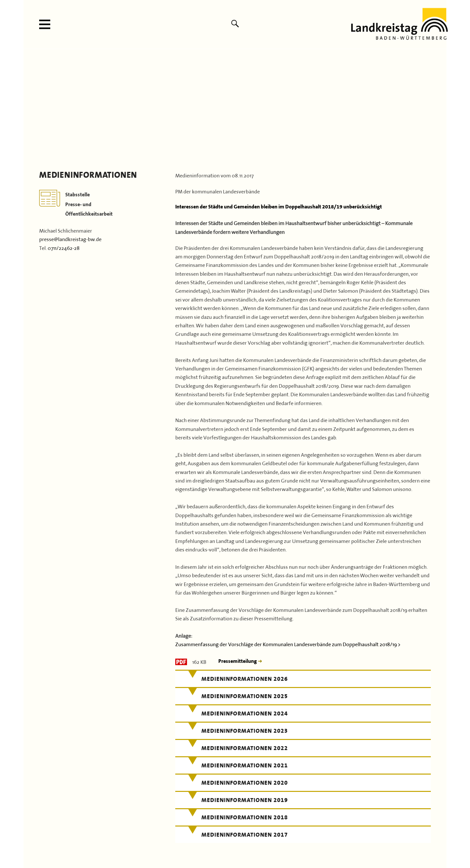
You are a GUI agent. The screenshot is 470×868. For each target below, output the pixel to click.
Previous (31, 105)
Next (439, 105)
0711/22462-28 (64, 247)
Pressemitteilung (238, 661)
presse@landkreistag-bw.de (70, 238)
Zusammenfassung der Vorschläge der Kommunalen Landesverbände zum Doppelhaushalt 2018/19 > (288, 644)
